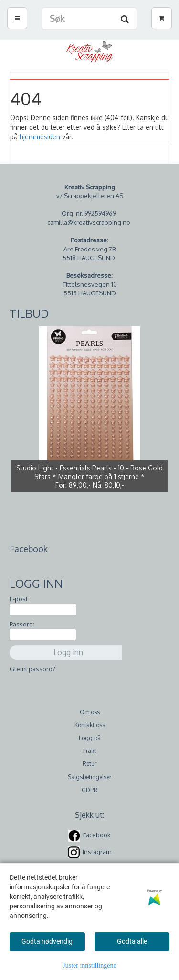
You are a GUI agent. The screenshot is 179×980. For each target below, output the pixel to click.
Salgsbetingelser (89, 777)
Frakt (89, 751)
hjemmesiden (40, 137)
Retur (89, 764)
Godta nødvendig (47, 941)
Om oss (90, 712)
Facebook (97, 835)
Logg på (90, 738)
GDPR (89, 790)
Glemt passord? (32, 669)
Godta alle (132, 941)
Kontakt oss (90, 725)
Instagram (97, 852)
